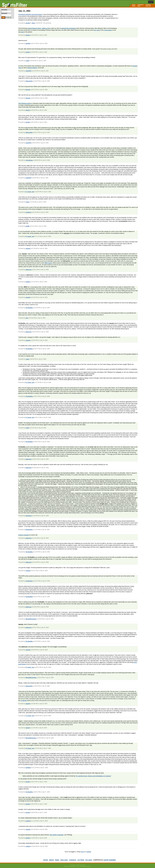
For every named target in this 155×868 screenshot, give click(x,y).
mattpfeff (28, 178)
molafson (28, 212)
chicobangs (29, 160)
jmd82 (28, 226)
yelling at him (46, 28)
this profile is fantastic (57, 835)
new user (148, 6)
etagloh (28, 704)
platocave (29, 270)
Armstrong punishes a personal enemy (30, 14)
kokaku (28, 282)
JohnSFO (28, 71)
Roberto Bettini (32, 68)
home (134, 5)
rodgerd (28, 821)
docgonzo (29, 516)
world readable (110, 860)
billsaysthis (29, 81)
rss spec (89, 860)
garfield (28, 44)
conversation (108, 30)
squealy (28, 248)
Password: (4, 13)
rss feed (81, 860)
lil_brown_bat (30, 192)
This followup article (25, 103)
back (22, 32)
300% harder (48, 263)
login (139, 6)
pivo (27, 318)
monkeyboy (29, 581)
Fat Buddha (29, 308)
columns (148, 5)
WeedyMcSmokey (31, 619)
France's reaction (24, 535)
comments (140, 5)
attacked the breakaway (69, 28)
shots (98, 30)
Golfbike (28, 768)
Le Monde (24, 701)
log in (83, 852)
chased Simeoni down (34, 28)
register (89, 852)
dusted (28, 23)
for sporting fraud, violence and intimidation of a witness (93, 776)
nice (95, 30)
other (33, 23)
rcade (27, 61)
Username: (4, 10)
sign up (9, 18)
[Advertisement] (137, 24)
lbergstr (28, 90)
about (134, 6)
